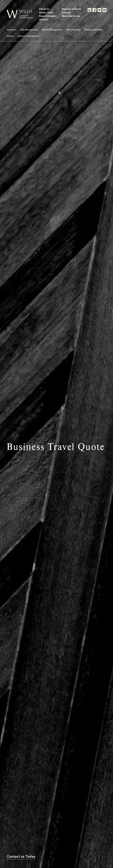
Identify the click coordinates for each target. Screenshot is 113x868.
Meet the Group (71, 16)
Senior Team (46, 12)
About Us (44, 9)
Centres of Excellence (28, 36)
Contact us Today (21, 856)
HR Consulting (73, 30)
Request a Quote (71, 9)
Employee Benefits (94, 30)
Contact (44, 19)
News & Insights (48, 16)
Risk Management (29, 30)
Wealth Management (52, 30)
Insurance (11, 30)
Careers (66, 12)
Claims (10, 36)
